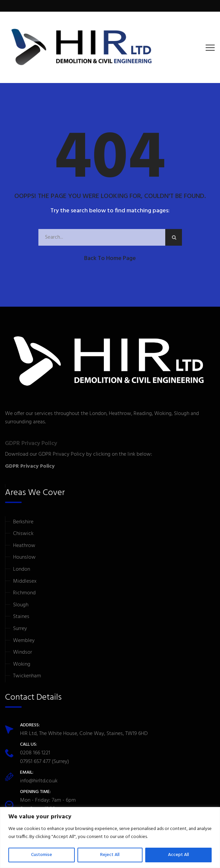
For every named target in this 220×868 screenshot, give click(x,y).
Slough (21, 605)
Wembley (24, 641)
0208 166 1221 (35, 753)
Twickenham (27, 676)
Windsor (23, 652)
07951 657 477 (35, 762)
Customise (42, 855)
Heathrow (24, 546)
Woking (22, 664)
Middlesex (25, 581)
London (22, 569)
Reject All (110, 855)
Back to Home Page (110, 258)
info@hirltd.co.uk (39, 781)
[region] (110, 837)
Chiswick (23, 534)
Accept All (178, 855)
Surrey (20, 629)
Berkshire (23, 522)
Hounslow (24, 557)
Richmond (24, 593)
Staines (21, 617)
